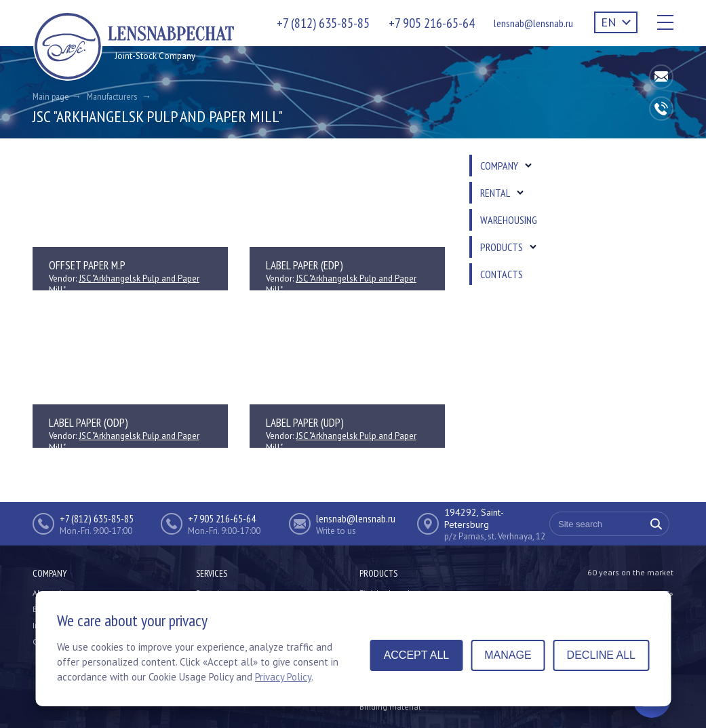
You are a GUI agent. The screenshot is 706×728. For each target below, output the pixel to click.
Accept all (417, 655)
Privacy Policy (283, 677)
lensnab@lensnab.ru (533, 23)
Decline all (601, 655)
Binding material (390, 707)
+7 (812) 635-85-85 (323, 23)
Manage (508, 655)
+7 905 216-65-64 (432, 23)
